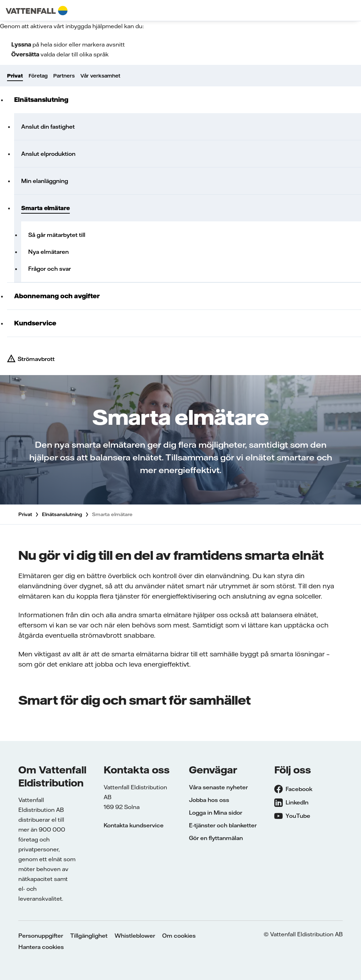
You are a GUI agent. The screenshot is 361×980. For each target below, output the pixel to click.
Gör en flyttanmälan (216, 838)
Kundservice (35, 323)
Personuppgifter (41, 936)
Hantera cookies (41, 947)
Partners (64, 76)
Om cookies (179, 936)
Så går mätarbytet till (57, 235)
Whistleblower (135, 936)
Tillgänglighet (89, 936)
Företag (38, 76)
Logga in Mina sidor (216, 813)
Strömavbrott (36, 359)
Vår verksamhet (100, 76)
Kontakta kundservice (134, 825)
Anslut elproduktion (48, 154)
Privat (15, 76)
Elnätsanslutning (41, 100)
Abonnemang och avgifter (57, 296)
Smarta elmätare (45, 208)
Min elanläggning (45, 181)
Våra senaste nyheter (218, 787)
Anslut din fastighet (48, 127)
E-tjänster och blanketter (223, 825)
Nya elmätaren (48, 252)
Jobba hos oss (209, 800)
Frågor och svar (50, 269)
